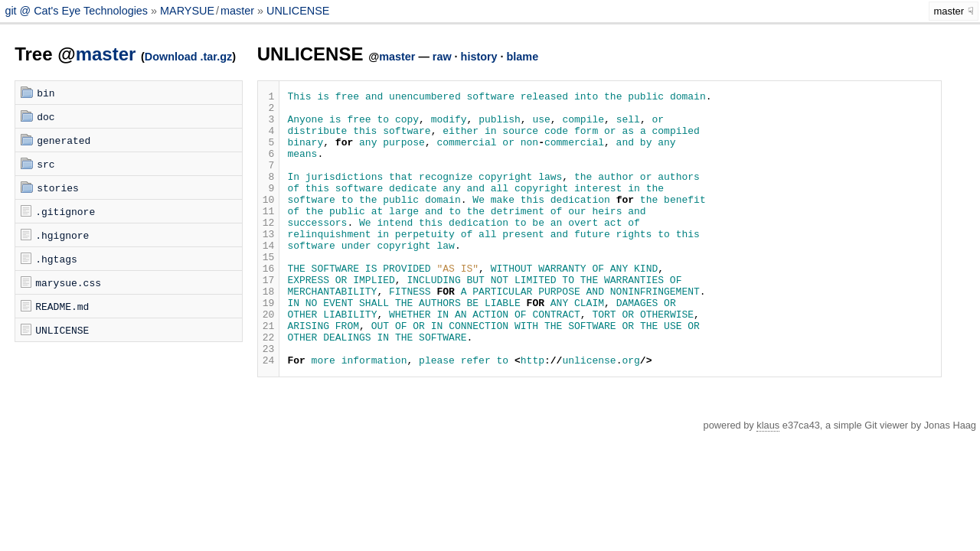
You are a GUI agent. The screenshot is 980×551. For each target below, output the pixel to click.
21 (269, 373)
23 (269, 401)
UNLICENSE (298, 11)
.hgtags (56, 259)
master (237, 11)
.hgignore (62, 235)
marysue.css (68, 282)
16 (269, 305)
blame (523, 57)
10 (269, 222)
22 (269, 387)
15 (269, 291)
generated (64, 140)
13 (269, 263)
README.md (62, 306)
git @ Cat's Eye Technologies (78, 11)
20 (269, 360)
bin (46, 93)
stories (58, 187)
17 (269, 318)
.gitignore (65, 211)
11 (269, 236)
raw (442, 57)
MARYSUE (187, 11)
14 (269, 277)
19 (269, 346)
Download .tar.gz (188, 57)
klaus (768, 480)
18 (269, 332)
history (479, 57)
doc (46, 116)
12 (269, 249)
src (46, 164)
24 (269, 415)
